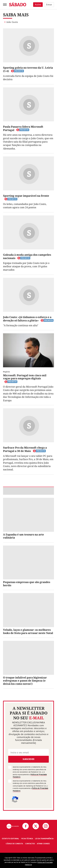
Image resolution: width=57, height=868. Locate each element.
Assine (38, 4)
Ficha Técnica (27, 838)
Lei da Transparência (44, 838)
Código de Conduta (14, 844)
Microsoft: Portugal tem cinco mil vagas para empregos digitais (25, 377)
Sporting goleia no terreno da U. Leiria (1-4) (28, 69)
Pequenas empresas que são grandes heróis (27, 584)
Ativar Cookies (43, 844)
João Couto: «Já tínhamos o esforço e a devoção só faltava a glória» (27, 319)
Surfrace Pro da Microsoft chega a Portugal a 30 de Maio (25, 449)
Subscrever (28, 759)
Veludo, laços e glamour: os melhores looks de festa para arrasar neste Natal (28, 631)
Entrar (49, 5)
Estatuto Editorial (10, 838)
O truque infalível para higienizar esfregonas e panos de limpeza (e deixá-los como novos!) (25, 681)
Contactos (30, 844)
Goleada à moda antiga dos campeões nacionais (27, 256)
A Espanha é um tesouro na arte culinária (23, 536)
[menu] (5, 5)
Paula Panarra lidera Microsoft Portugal (23, 128)
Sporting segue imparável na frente (26, 196)
